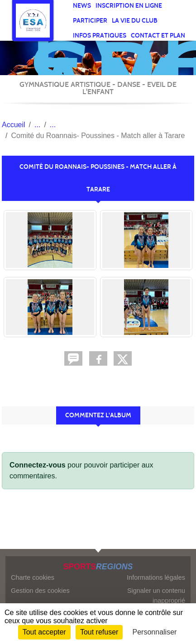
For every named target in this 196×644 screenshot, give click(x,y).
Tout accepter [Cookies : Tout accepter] (44, 632)
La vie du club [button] (135, 21)
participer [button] (90, 21)
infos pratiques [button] (100, 36)
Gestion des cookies (40, 591)
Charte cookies (33, 577)
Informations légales (156, 577)
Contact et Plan (158, 36)
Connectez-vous (38, 465)
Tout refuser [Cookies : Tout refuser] (99, 632)
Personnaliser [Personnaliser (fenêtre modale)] (155, 632)
